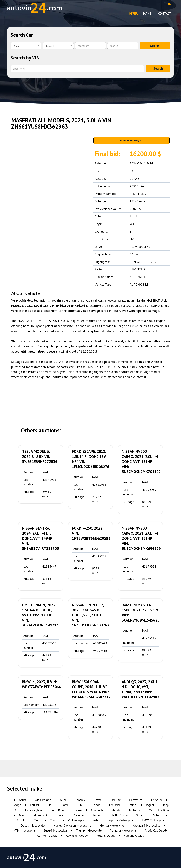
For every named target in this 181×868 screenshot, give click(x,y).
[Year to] (123, 46)
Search (155, 46)
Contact (165, 13)
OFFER (133, 13)
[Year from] (90, 46)
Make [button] (148, 13)
